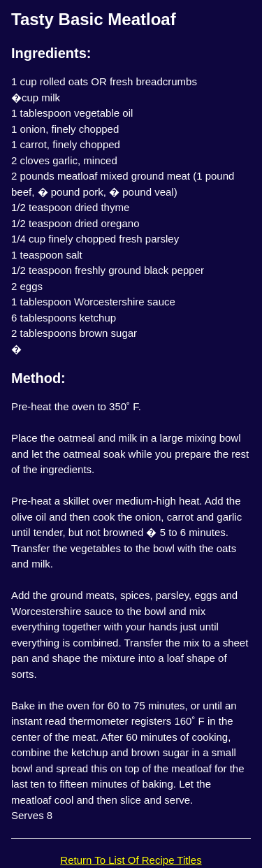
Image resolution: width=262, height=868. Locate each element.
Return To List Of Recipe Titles (131, 860)
